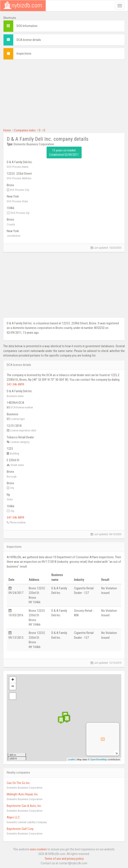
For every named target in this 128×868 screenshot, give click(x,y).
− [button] (13, 687)
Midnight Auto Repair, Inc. (23, 794)
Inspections (24, 54)
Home (7, 130)
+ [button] (13, 680)
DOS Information (27, 26)
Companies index (25, 130)
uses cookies (38, 849)
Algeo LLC (13, 817)
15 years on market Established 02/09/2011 (64, 152)
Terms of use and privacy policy (64, 859)
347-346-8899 (15, 384)
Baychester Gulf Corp (20, 829)
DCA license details (29, 40)
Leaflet (72, 759)
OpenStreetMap (99, 759)
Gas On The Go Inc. (19, 783)
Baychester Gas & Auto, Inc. (24, 806)
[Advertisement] (64, 93)
